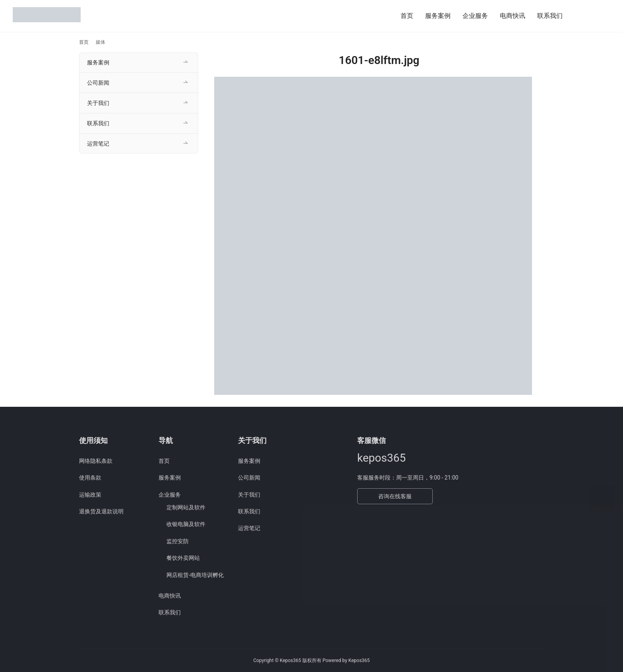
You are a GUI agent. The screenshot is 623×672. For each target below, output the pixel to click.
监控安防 (178, 541)
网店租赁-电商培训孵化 (195, 575)
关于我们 (98, 103)
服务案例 (438, 16)
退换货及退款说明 (101, 511)
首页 (407, 16)
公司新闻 (98, 83)
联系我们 (550, 16)
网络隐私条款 (96, 461)
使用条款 (90, 478)
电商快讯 (513, 16)
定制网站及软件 (186, 507)
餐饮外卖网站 (183, 558)
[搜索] (578, 16)
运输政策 (90, 495)
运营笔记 (98, 144)
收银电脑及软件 (186, 524)
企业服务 (475, 16)
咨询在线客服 (395, 496)
